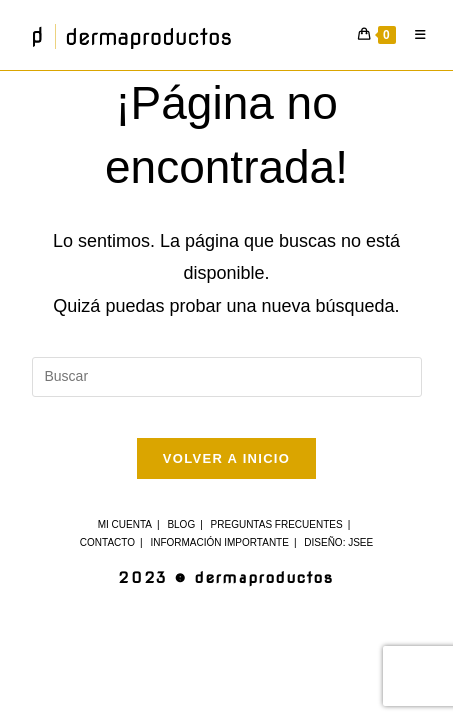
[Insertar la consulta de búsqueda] (227, 377)
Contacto (107, 542)
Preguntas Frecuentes (277, 524)
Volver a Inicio (226, 458)
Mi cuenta (125, 524)
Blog (181, 524)
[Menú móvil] (416, 35)
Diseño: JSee (338, 542)
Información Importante (219, 542)
